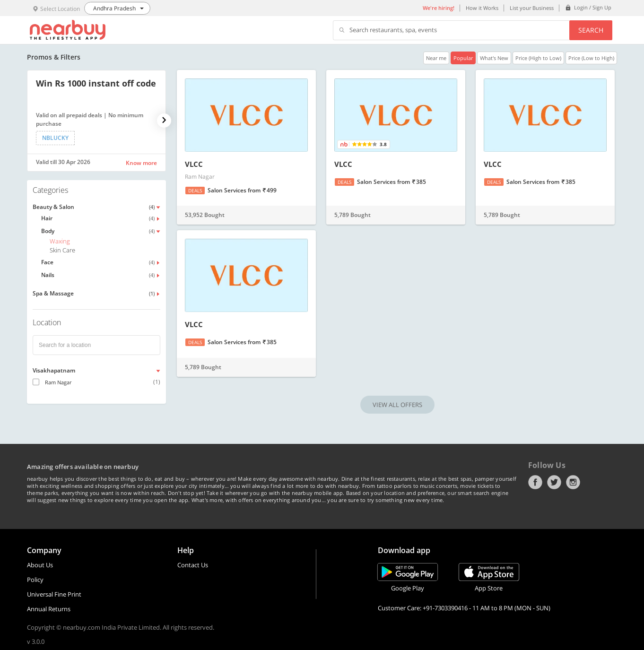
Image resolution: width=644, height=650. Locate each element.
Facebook (535, 482)
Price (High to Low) (538, 58)
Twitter (554, 482)
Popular (463, 58)
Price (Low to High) (591, 58)
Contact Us (193, 565)
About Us (40, 565)
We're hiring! (439, 8)
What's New (494, 58)
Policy (35, 580)
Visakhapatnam (54, 370)
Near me (436, 58)
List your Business (532, 8)
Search (591, 30)
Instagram (573, 482)
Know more (141, 163)
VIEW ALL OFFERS (397, 405)
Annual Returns (49, 609)
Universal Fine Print (54, 594)
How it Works (482, 8)
